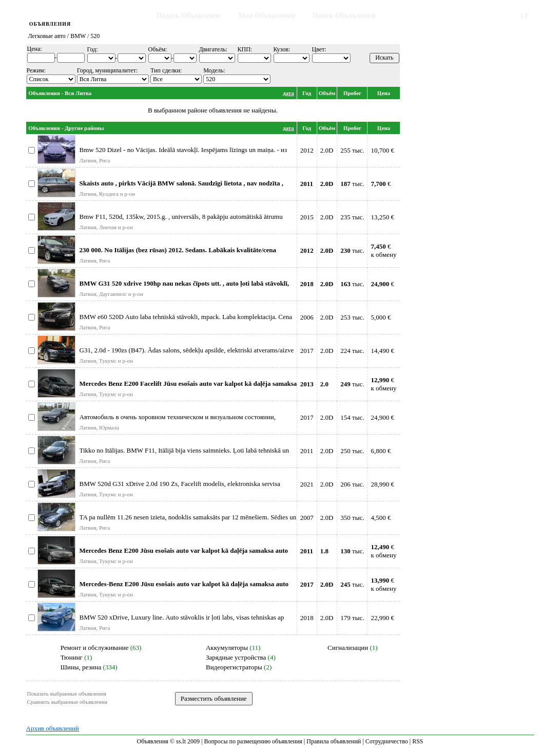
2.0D (327, 150)
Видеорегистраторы (234, 667)
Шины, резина (81, 667)
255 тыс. (352, 150)
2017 (307, 351)
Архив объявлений (53, 728)
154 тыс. (352, 417)
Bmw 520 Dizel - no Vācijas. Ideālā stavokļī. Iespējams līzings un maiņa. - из (184, 150)
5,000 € (381, 317)
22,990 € (382, 618)
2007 (307, 518)
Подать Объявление (189, 16)
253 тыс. (352, 317)
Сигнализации (348, 648)
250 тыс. (352, 451)
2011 (307, 451)
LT (525, 16)
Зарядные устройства (236, 657)
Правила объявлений (334, 741)
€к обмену (383, 250)
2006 (307, 317)
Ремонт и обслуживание (95, 648)
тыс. (352, 184)
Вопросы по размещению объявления (253, 741)
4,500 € (381, 518)
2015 (307, 217)
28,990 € (382, 484)
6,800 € (381, 451)
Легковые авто (47, 36)
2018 (307, 618)
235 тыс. (352, 217)
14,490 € (382, 351)
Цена (384, 93)
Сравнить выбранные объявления (67, 702)
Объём (327, 93)
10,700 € (382, 150)
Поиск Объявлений (344, 16)
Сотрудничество (387, 741)
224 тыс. (352, 351)
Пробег (352, 93)
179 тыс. (352, 618)
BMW (78, 36)
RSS (418, 741)
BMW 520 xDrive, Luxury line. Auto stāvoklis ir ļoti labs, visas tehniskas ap (182, 617)
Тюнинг (72, 657)
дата (288, 93)
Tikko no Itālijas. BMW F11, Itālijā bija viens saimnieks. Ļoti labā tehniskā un (185, 450)
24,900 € (382, 417)
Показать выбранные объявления (67, 694)
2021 (307, 484)
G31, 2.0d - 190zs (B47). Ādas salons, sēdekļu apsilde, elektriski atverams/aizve (187, 350)
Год (307, 93)
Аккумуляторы (227, 648)
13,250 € (382, 217)
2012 (307, 150)
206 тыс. (352, 484)
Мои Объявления (267, 16)
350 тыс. (352, 518)
